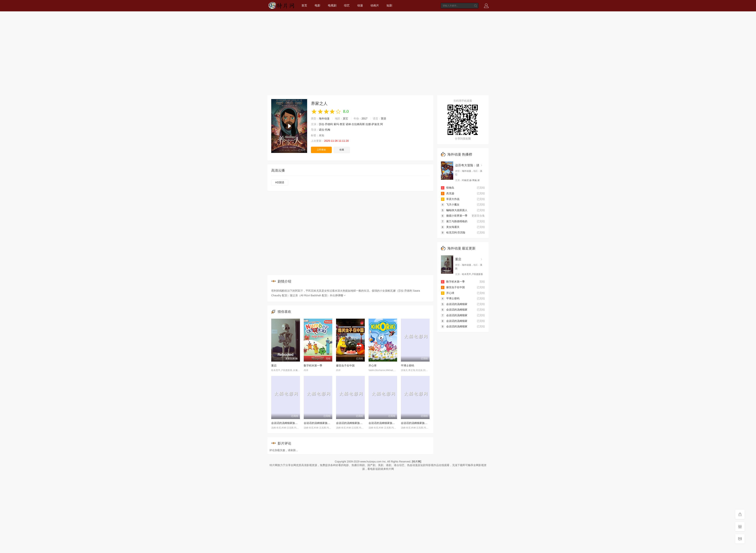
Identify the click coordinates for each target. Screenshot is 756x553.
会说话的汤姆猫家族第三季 (384, 423)
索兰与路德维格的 (454, 221)
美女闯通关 (450, 227)
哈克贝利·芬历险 (453, 232)
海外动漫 (324, 118)
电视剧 (332, 5)
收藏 (342, 150)
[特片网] (417, 462)
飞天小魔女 (450, 204)
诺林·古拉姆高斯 (355, 124)
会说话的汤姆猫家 (454, 304)
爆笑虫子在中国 (345, 366)
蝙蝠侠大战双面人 (454, 210)
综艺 (347, 5)
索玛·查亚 (339, 124)
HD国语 (280, 182)
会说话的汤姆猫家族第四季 (352, 423)
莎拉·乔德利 (326, 124)
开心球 (373, 366)
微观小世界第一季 (454, 216)
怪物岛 (448, 188)
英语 (383, 118)
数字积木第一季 (313, 366)
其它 (345, 118)
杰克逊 (448, 193)
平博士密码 (407, 366)
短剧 (389, 5)
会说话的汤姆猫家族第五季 (287, 423)
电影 (318, 5)
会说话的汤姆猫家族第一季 (417, 423)
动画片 (375, 5)
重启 (274, 366)
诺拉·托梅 (325, 130)
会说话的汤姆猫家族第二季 (320, 423)
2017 (364, 118)
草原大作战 (450, 199)
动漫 (360, 5)
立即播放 (321, 150)
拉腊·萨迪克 (373, 124)
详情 (342, 295)
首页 (304, 5)
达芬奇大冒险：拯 (467, 165)
